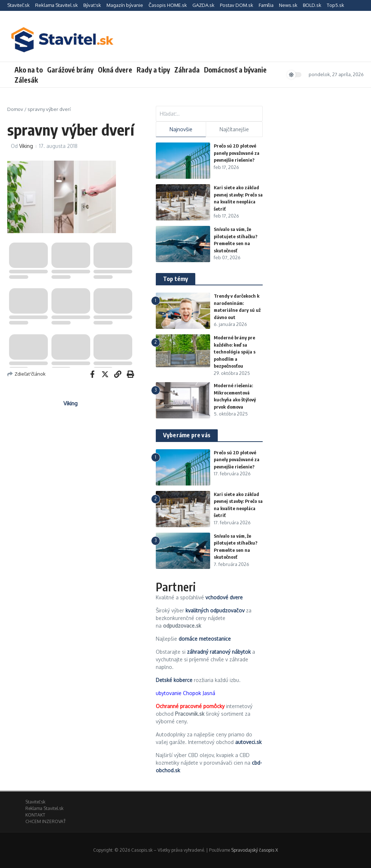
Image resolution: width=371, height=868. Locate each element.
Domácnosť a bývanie (235, 70)
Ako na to (29, 70)
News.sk (288, 5)
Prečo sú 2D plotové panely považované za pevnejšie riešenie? (237, 153)
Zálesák (26, 80)
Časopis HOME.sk (168, 5)
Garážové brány (70, 70)
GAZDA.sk (203, 5)
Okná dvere (115, 70)
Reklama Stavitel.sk (57, 5)
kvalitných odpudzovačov (215, 610)
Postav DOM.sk (237, 5)
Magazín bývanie (125, 5)
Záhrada (187, 70)
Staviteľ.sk (18, 5)
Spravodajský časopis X (255, 850)
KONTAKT (35, 815)
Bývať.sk (92, 5)
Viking (26, 146)
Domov (15, 109)
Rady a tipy (153, 70)
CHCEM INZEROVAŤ (45, 821)
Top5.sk (335, 5)
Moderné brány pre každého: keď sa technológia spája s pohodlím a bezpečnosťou (235, 352)
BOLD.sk (312, 5)
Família (266, 5)
